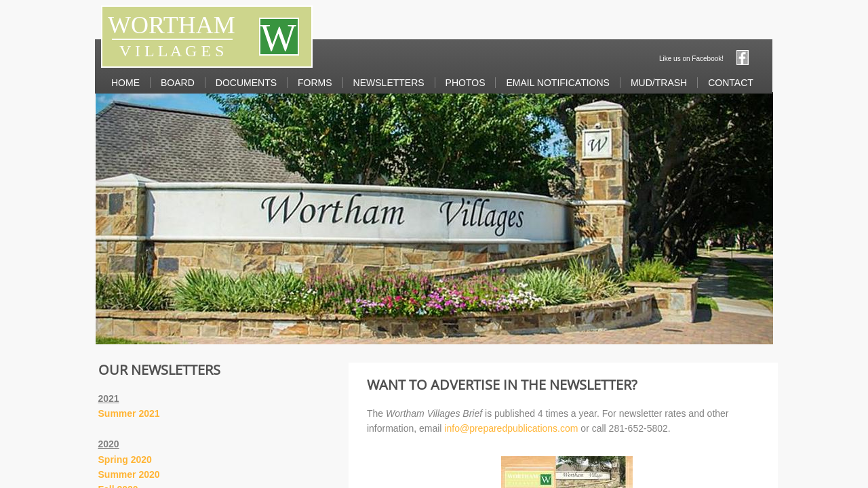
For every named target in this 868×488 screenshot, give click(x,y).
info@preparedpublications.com (512, 428)
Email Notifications (557, 83)
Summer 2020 (129, 474)
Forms (315, 83)
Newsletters (389, 83)
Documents (246, 83)
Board (178, 83)
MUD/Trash (659, 83)
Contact (731, 83)
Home (125, 83)
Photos (466, 83)
